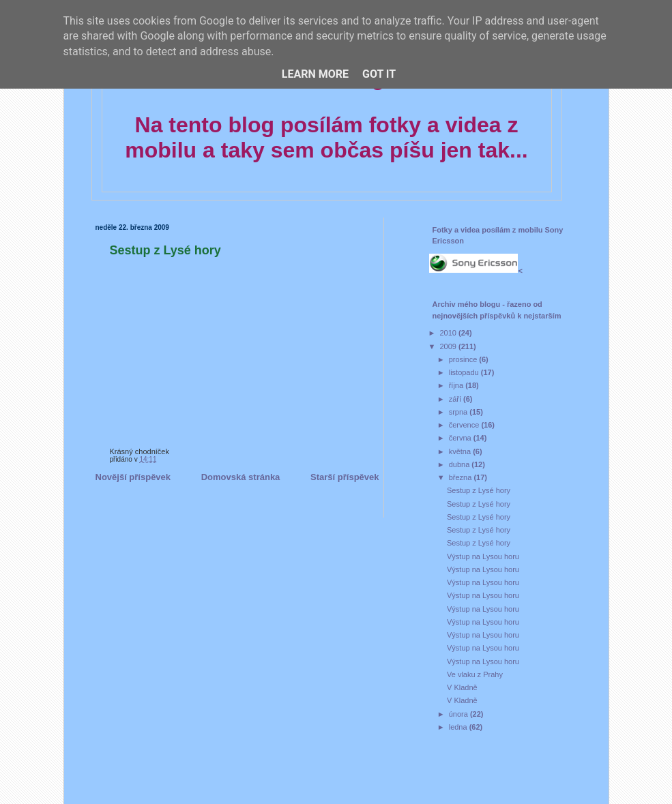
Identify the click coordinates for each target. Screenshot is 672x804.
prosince (464, 359)
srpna (459, 412)
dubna (461, 464)
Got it (379, 74)
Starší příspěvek (345, 477)
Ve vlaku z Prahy (475, 674)
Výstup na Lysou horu (483, 556)
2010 (450, 333)
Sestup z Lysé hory (165, 250)
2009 (450, 346)
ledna (459, 727)
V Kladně (462, 687)
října (457, 385)
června (461, 438)
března (462, 477)
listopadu (465, 372)
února (459, 714)
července (465, 425)
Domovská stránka (241, 477)
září (456, 399)
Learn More (315, 74)
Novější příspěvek (133, 477)
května (461, 451)
